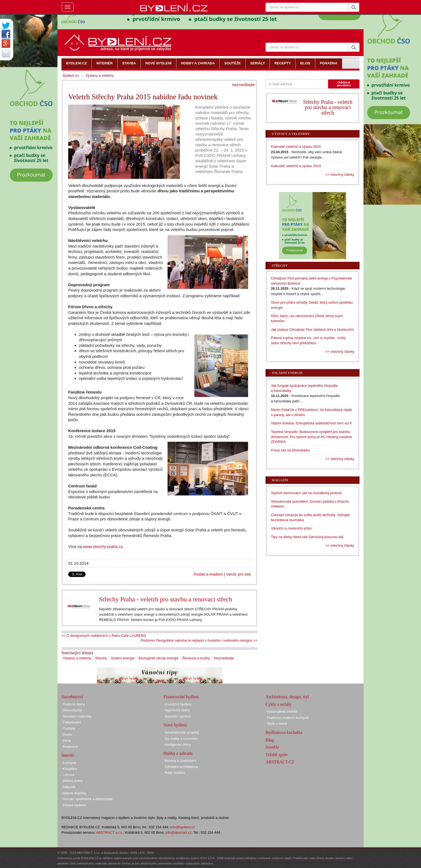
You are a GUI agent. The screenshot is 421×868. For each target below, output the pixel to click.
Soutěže (272, 747)
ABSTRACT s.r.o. (110, 832)
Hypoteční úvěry (177, 710)
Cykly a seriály (279, 704)
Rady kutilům (175, 773)
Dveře (67, 735)
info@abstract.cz (178, 832)
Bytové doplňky (74, 793)
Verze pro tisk (238, 574)
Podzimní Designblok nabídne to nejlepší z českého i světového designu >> (199, 640)
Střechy (101, 658)
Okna (67, 740)
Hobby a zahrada (178, 753)
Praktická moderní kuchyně (288, 718)
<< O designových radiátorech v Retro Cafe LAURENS (104, 636)
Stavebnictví (72, 697)
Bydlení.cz (71, 76)
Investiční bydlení (178, 704)
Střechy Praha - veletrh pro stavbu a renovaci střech (166, 599)
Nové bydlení (175, 725)
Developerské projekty (182, 732)
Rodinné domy (74, 704)
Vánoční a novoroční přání (291, 528)
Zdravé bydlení (74, 805)
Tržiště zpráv (277, 755)
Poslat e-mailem (208, 574)
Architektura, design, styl (287, 697)
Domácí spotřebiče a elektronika (88, 799)
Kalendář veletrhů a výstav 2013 (296, 166)
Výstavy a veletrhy (77, 658)
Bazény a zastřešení (180, 761)
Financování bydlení (181, 697)
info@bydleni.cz (183, 827)
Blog (270, 740)
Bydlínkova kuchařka (284, 732)
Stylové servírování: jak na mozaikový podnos (306, 493)
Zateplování (72, 722)
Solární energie (123, 658)
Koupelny (70, 769)
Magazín (280, 480)
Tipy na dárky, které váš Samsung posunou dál (307, 537)
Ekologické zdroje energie (159, 658)
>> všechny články (340, 174)
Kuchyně (69, 763)
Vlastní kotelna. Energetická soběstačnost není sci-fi (311, 423)
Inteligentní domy (178, 744)
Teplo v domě (277, 724)
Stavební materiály (77, 716)
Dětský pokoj (72, 781)
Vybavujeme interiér (282, 711)
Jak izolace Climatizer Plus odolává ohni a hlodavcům (312, 330)
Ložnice (69, 775)
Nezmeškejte (224, 658)
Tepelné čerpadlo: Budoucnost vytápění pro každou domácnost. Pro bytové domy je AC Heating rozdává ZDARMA (311, 437)
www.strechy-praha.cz (103, 547)
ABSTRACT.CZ (280, 762)
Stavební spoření (178, 716)
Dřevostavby (72, 710)
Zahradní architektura (181, 767)
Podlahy (69, 728)
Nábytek (69, 787)
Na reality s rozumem (181, 739)
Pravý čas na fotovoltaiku (290, 450)
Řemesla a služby (196, 658)
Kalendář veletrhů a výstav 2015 (296, 147)
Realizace (70, 747)
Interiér (68, 755)
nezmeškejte (243, 85)
